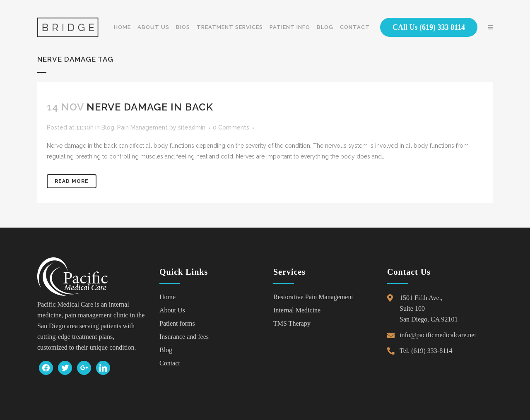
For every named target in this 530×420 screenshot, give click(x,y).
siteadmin (192, 127)
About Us (172, 310)
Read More (72, 181)
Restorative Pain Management (313, 297)
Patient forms (177, 323)
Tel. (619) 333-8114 (426, 351)
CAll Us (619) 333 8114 (429, 27)
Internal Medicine (297, 310)
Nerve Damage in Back (150, 107)
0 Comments (231, 127)
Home (167, 297)
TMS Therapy (292, 323)
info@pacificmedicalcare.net (438, 335)
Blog (108, 127)
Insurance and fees (184, 337)
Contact (170, 363)
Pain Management (142, 127)
